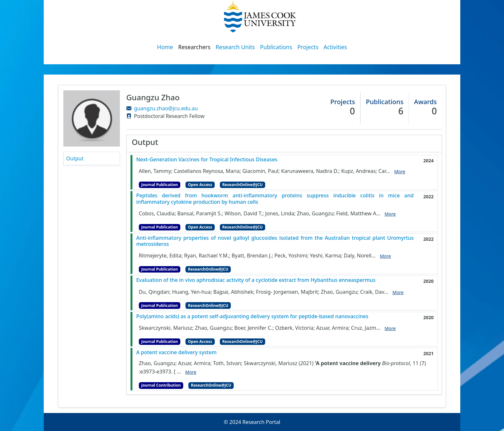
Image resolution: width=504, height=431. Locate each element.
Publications (276, 47)
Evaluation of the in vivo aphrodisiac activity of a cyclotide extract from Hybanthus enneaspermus (256, 280)
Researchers (194, 47)
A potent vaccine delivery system (176, 352)
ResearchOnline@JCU (243, 185)
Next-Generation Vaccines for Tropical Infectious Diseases (207, 160)
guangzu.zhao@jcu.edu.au (166, 108)
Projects (308, 47)
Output (75, 158)
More (400, 171)
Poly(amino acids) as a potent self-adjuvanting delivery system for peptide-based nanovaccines (252, 316)
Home (165, 47)
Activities (335, 47)
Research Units (235, 47)
